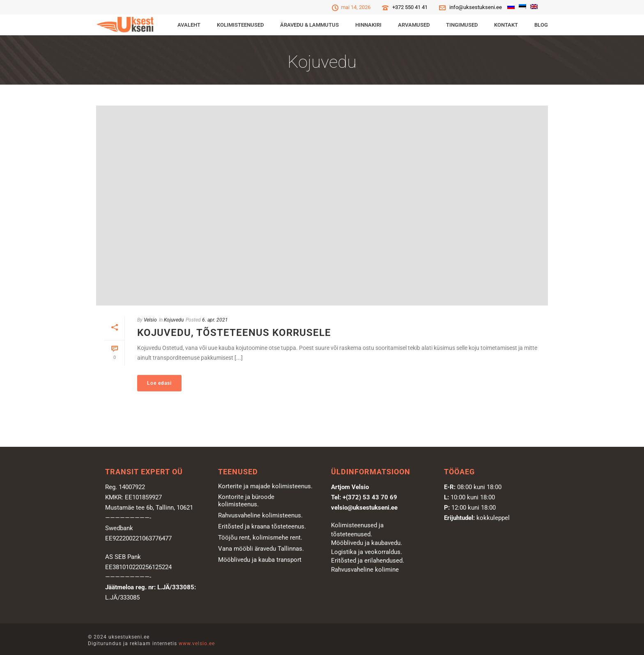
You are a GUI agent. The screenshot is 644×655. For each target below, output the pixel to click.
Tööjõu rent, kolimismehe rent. (260, 538)
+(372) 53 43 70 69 (370, 497)
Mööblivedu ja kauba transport (260, 560)
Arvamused (414, 25)
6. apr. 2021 (215, 320)
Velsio (150, 320)
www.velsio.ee (197, 644)
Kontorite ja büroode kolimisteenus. (246, 501)
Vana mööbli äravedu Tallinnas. (261, 549)
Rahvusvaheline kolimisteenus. (260, 515)
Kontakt (506, 25)
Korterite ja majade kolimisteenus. (265, 486)
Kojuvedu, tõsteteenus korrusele (234, 333)
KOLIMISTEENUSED (240, 25)
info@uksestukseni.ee (476, 7)
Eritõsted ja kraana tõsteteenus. (262, 526)
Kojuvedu (174, 320)
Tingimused (462, 25)
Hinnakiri (368, 25)
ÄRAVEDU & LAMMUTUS (309, 25)
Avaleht (189, 25)
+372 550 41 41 (410, 7)
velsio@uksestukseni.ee (364, 508)
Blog (541, 25)
